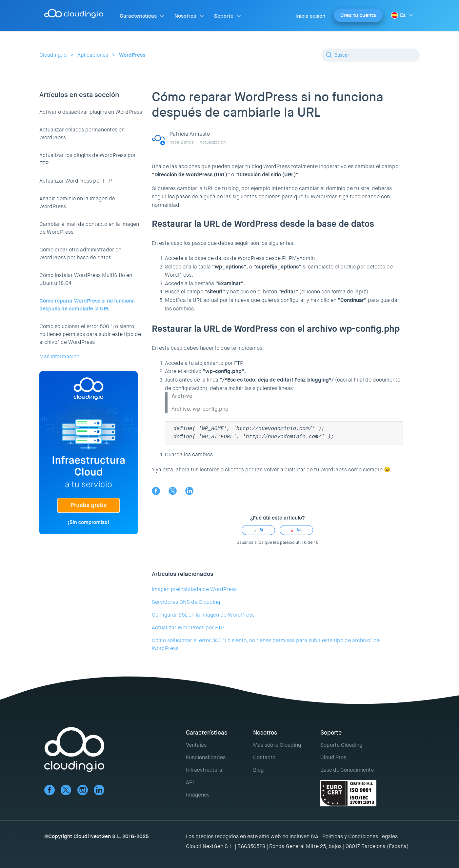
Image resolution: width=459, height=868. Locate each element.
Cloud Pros (333, 757)
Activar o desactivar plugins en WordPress (91, 112)
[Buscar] (370, 55)
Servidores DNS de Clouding (186, 602)
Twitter (173, 491)
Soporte (224, 16)
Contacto (264, 757)
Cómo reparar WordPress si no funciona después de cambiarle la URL (87, 305)
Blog (258, 770)
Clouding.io (53, 55)
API (190, 782)
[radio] (258, 530)
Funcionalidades (206, 757)
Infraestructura (204, 770)
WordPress (132, 55)
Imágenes (198, 795)
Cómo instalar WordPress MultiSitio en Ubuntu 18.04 (86, 279)
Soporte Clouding (341, 745)
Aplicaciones (93, 55)
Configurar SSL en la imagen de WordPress (203, 615)
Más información (59, 356)
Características (138, 16)
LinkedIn (189, 491)
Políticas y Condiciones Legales (360, 836)
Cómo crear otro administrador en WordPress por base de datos (80, 254)
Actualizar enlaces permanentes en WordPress (82, 134)
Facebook (156, 491)
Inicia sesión (310, 16)
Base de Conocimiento (347, 770)
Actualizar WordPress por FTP (76, 181)
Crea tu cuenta (358, 15)
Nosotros (185, 16)
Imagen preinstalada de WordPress (194, 589)
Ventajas (196, 745)
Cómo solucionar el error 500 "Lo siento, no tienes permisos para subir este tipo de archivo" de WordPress (90, 334)
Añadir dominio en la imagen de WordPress (77, 202)
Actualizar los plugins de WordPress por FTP (88, 159)
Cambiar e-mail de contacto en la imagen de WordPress (89, 228)
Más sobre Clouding (277, 745)
